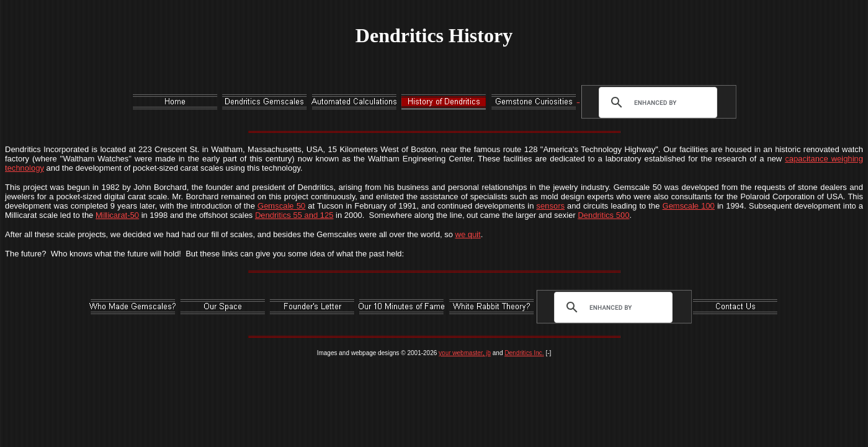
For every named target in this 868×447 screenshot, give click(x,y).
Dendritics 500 (603, 215)
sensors (550, 206)
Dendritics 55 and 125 (294, 215)
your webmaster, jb (465, 353)
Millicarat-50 (117, 215)
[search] (655, 102)
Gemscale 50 (281, 206)
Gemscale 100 (689, 206)
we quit (468, 234)
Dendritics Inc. (524, 353)
